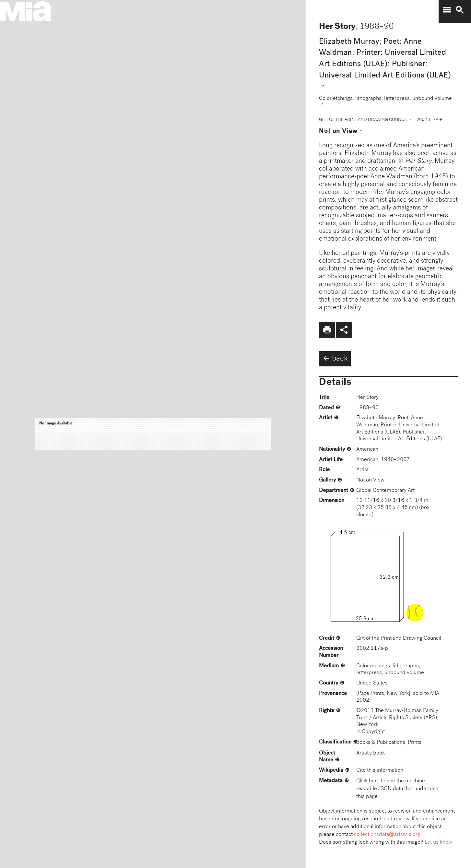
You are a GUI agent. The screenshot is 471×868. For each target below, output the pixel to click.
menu (447, 10)
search (460, 10)
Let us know (438, 843)
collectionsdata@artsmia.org (387, 835)
